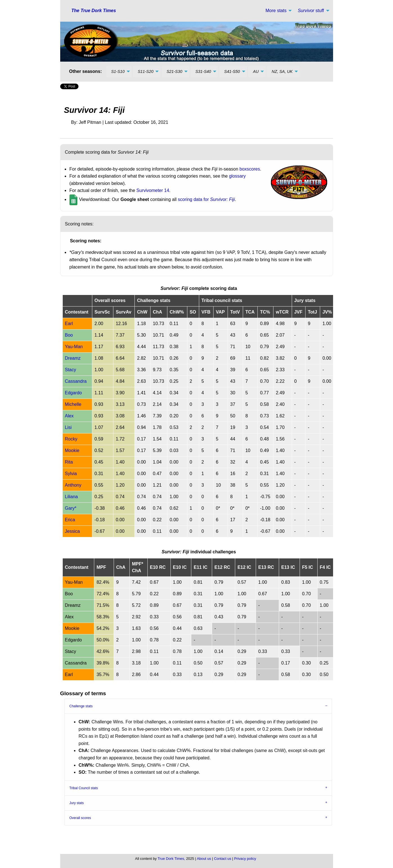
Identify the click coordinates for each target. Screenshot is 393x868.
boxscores (250, 169)
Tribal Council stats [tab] (84, 788)
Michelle (73, 404)
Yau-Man (74, 347)
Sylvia (71, 474)
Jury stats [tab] (76, 803)
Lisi (68, 427)
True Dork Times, (171, 859)
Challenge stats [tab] (81, 706)
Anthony (73, 485)
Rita (69, 462)
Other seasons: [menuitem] (86, 71)
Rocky (71, 439)
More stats (276, 11)
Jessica (72, 531)
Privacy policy (245, 859)
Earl (69, 324)
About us (204, 859)
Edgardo (74, 393)
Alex (69, 416)
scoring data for (206, 199)
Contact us (223, 859)
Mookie (72, 450)
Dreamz (73, 358)
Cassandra (76, 381)
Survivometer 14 (153, 190)
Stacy (71, 370)
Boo (69, 335)
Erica (70, 520)
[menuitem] (277, 11)
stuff (311, 11)
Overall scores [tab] (80, 818)
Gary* (71, 508)
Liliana (71, 497)
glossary (237, 176)
